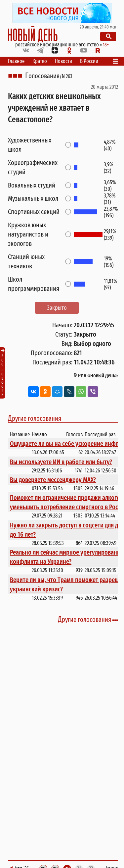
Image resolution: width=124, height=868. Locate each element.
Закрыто (57, 308)
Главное (16, 61)
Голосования (42, 76)
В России (89, 61)
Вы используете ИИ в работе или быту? (61, 462)
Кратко (40, 61)
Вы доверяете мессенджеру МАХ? (53, 480)
